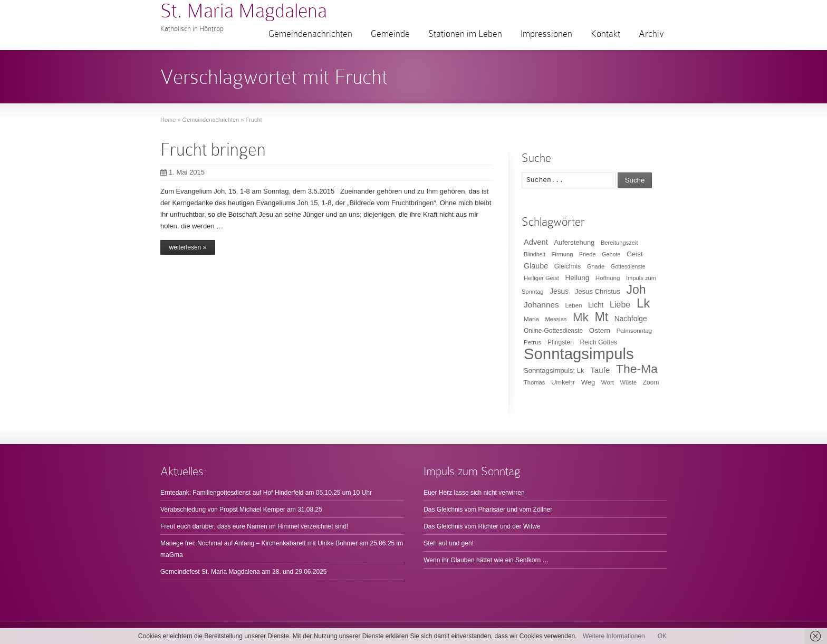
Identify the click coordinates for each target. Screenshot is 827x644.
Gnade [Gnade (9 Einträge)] (596, 266)
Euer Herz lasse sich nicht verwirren (474, 493)
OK (662, 636)
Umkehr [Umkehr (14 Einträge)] (563, 382)
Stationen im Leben (465, 34)
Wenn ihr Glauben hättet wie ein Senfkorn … (486, 560)
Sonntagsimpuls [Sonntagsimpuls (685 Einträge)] (579, 354)
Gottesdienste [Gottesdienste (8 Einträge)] (628, 266)
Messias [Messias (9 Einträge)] (556, 319)
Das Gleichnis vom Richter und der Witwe (482, 526)
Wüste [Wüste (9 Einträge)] (629, 382)
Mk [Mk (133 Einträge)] (581, 317)
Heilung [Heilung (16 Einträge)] (578, 278)
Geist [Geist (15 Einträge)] (635, 254)
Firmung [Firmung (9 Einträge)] (562, 254)
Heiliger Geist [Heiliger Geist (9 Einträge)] (541, 278)
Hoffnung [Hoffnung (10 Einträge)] (608, 278)
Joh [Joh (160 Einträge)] (636, 290)
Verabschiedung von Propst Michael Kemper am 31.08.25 (241, 510)
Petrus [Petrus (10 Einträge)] (532, 342)
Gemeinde (390, 34)
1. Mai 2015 (182, 172)
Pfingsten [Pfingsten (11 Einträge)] (561, 342)
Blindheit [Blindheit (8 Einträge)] (535, 254)
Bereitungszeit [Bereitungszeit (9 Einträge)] (619, 243)
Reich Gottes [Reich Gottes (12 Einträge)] (598, 342)
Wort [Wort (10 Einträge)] (608, 382)
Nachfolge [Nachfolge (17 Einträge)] (631, 319)
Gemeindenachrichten (310, 34)
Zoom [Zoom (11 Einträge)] (651, 382)
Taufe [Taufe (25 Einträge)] (600, 370)
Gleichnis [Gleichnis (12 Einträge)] (568, 266)
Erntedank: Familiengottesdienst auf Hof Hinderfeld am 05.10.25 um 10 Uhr (266, 493)
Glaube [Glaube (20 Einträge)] (536, 266)
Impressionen (546, 34)
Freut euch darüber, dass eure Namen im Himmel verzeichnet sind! (254, 526)
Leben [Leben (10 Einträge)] (573, 305)
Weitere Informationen (614, 636)
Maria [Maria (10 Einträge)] (531, 319)
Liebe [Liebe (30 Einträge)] (620, 305)
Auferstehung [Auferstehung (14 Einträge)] (574, 242)
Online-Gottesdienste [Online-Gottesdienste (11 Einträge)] (553, 331)
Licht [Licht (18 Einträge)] (596, 305)
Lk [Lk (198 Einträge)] (643, 303)
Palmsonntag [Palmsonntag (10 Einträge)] (634, 331)
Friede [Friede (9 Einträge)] (588, 254)
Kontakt (605, 34)
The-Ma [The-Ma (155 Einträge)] (637, 369)
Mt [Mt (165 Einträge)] (601, 317)
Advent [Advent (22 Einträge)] (536, 242)
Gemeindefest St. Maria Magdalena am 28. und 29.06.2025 (244, 572)
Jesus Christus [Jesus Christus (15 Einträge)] (598, 291)
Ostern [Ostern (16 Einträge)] (600, 330)
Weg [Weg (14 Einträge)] (588, 382)
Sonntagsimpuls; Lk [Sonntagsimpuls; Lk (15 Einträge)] (554, 371)
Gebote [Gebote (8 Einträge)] (611, 254)
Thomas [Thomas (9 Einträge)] (534, 382)
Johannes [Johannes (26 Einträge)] (541, 305)
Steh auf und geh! (449, 543)
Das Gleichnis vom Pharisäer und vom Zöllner (488, 510)
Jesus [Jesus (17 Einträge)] (559, 291)
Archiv (651, 34)
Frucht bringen (213, 150)
